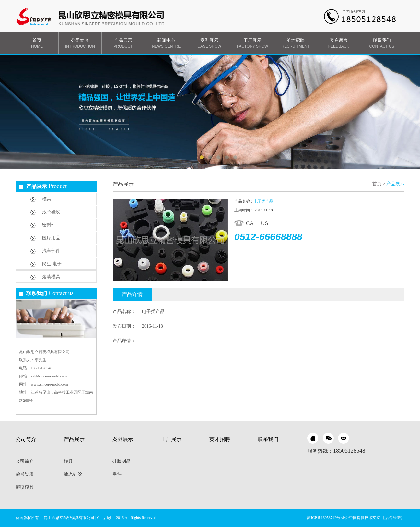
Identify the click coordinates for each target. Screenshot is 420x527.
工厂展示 (252, 44)
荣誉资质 (25, 474)
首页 (37, 44)
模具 (41, 199)
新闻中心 (166, 44)
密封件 (43, 225)
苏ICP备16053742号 (324, 518)
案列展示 (209, 44)
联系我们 (382, 44)
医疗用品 (45, 238)
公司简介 (80, 44)
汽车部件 (45, 251)
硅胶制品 (122, 461)
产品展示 (123, 44)
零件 (117, 474)
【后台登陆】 (393, 518)
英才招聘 (296, 44)
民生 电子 (46, 264)
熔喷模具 (45, 277)
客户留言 (339, 44)
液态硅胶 (45, 212)
